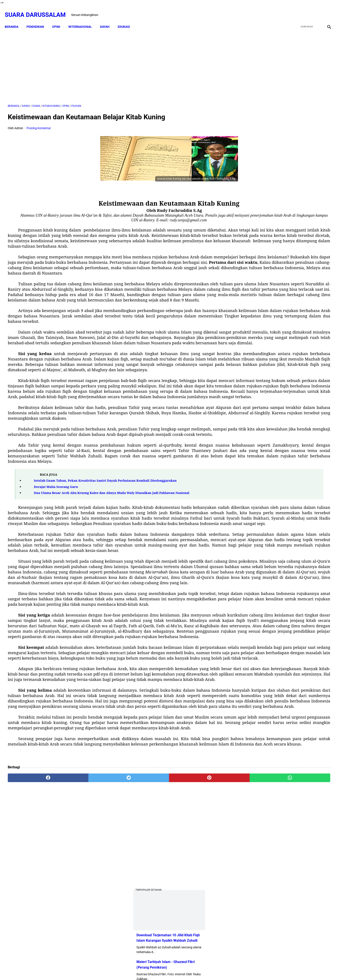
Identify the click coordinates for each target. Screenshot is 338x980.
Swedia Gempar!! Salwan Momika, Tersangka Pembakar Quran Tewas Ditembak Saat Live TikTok (280, 236)
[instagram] (326, 10)
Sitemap (169, 969)
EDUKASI (127, 19)
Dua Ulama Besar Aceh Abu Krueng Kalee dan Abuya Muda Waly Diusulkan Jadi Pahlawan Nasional (112, 564)
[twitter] (305, 10)
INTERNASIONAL (83, 19)
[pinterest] (144, 930)
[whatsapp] (198, 930)
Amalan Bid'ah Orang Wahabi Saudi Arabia (291, 361)
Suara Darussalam (38, 10)
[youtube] (315, 10)
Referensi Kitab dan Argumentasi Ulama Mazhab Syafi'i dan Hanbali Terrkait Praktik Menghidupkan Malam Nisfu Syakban (297, 518)
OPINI (59, 19)
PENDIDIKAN (38, 19)
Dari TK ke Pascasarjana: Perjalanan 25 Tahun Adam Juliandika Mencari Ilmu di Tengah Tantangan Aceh (284, 204)
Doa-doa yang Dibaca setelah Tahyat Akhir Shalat (296, 344)
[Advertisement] (117, 62)
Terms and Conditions (194, 969)
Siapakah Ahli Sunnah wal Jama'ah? (286, 417)
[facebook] (295, 10)
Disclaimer (153, 969)
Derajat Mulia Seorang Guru (56, 558)
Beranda (15, 19)
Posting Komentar (39, 124)
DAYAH (108, 19)
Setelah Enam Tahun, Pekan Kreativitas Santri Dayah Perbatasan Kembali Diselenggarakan (105, 552)
